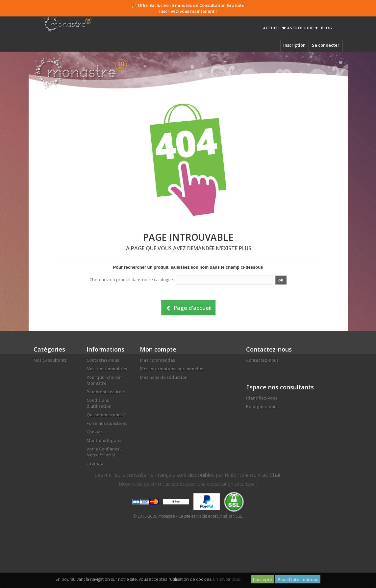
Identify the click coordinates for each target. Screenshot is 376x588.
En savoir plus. (227, 579)
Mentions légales (104, 440)
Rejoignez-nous (262, 406)
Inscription (294, 45)
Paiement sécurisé (106, 392)
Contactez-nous (103, 360)
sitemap (95, 463)
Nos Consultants (50, 360)
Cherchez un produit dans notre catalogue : (132, 280)
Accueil (272, 28)
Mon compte (158, 349)
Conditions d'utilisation (99, 403)
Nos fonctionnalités (107, 369)
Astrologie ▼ (301, 28)
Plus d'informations (298, 579)
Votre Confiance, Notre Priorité (104, 452)
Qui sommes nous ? (106, 415)
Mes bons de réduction (164, 377)
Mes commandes (157, 360)
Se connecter (326, 45)
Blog (327, 28)
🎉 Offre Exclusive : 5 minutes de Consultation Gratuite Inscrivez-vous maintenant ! (188, 8)
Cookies (95, 432)
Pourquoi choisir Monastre (104, 380)
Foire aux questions (107, 423)
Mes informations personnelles (172, 369)
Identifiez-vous (262, 398)
